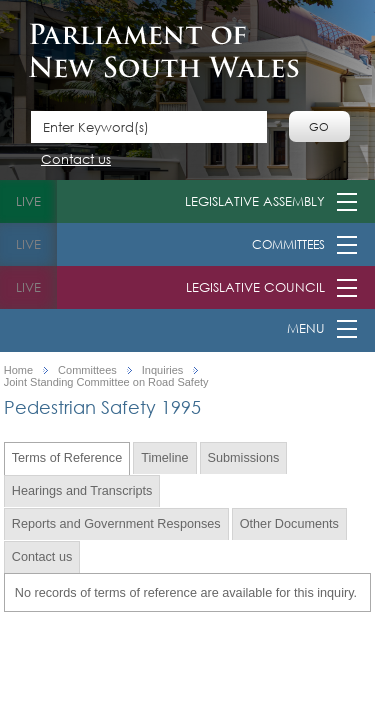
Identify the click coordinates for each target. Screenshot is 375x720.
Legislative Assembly (255, 201)
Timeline (164, 458)
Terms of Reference (67, 458)
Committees (288, 244)
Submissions (244, 458)
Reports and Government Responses (116, 524)
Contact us (76, 160)
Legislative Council (255, 287)
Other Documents (289, 524)
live (28, 201)
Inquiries (163, 370)
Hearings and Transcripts (82, 491)
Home (18, 370)
